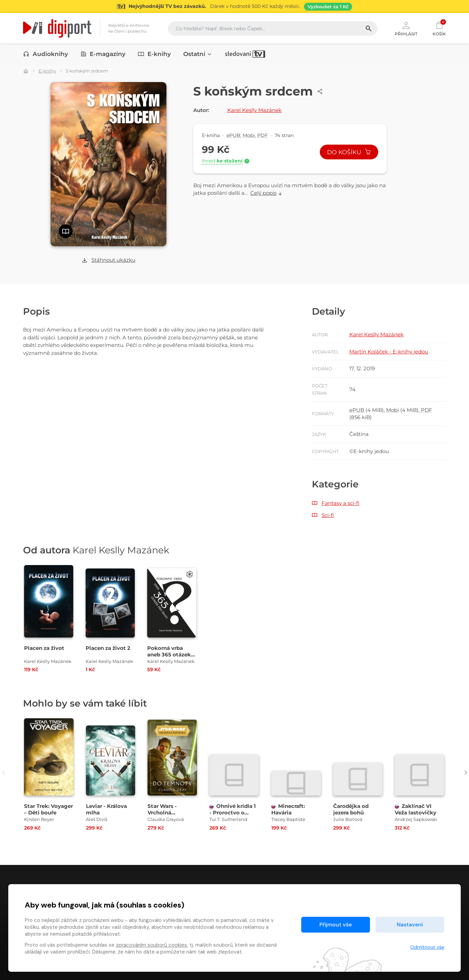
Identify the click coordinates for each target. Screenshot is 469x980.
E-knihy (154, 54)
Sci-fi (328, 515)
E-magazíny (103, 54)
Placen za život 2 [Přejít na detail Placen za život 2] (108, 648)
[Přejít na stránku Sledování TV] (235, 7)
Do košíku (349, 152)
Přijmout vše (336, 925)
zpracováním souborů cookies (151, 945)
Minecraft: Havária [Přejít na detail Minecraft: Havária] (288, 809)
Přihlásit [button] (406, 28)
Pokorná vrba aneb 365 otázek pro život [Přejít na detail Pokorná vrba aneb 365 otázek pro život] (169, 655)
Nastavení (410, 925)
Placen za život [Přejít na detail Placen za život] (44, 648)
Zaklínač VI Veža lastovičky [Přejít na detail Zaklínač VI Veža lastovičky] (416, 809)
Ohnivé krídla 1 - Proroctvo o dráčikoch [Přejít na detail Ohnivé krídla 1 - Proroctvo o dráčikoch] (233, 813)
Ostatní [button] (198, 54)
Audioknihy (46, 54)
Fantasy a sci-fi (340, 503)
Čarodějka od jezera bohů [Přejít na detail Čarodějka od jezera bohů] (351, 809)
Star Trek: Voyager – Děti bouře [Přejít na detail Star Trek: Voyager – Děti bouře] (48, 809)
